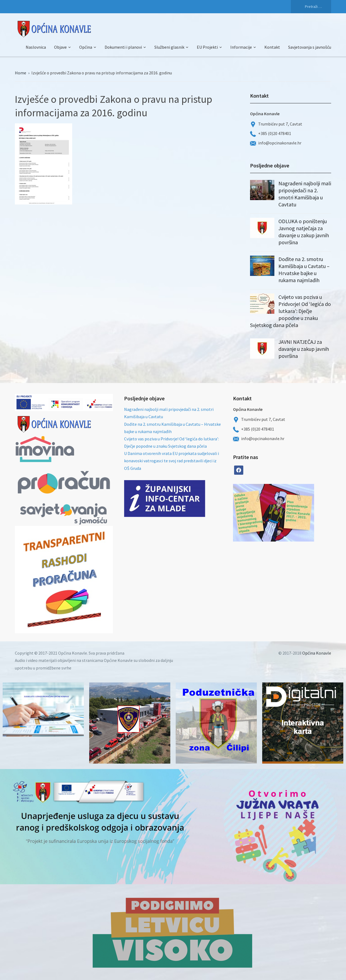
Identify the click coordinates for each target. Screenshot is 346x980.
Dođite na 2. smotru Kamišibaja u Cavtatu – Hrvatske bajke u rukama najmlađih (304, 270)
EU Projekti (207, 47)
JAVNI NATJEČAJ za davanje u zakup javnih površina (304, 349)
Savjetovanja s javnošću (310, 47)
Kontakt (272, 47)
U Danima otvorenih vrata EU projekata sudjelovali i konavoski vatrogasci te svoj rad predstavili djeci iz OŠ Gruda (172, 461)
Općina (86, 47)
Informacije (241, 47)
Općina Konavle (317, 653)
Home (21, 73)
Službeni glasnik (169, 47)
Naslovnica (36, 47)
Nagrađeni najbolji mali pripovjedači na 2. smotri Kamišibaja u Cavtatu (305, 194)
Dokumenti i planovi (123, 47)
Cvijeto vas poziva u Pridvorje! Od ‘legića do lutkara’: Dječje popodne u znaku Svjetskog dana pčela (290, 311)
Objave (60, 47)
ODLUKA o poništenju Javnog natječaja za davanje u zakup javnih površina (304, 232)
